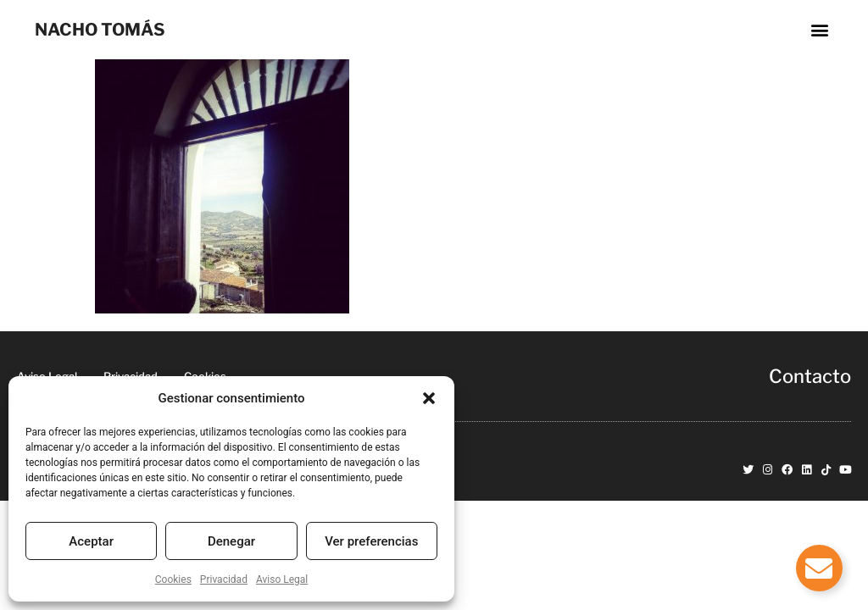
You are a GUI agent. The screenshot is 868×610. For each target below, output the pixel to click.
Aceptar (91, 541)
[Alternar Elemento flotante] (819, 568)
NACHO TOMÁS (100, 30)
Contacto (810, 376)
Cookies (173, 579)
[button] (429, 398)
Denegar (231, 541)
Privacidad (224, 579)
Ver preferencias (371, 541)
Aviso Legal (282, 579)
